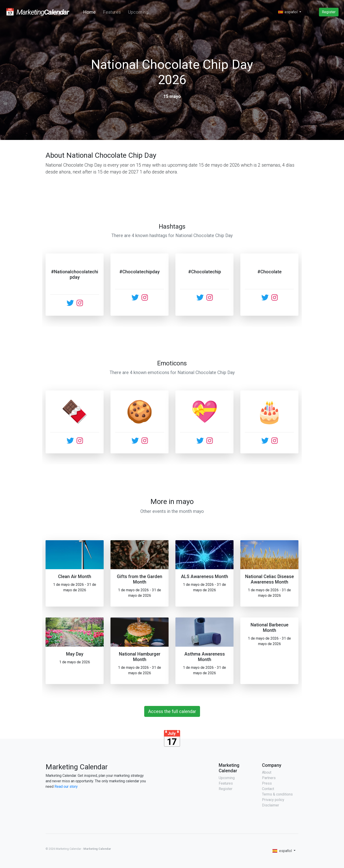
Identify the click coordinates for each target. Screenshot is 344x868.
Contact (268, 789)
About (267, 772)
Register (329, 12)
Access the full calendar (172, 711)
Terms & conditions (277, 794)
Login (312, 12)
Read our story (66, 787)
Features (112, 12)
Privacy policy (273, 800)
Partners (269, 778)
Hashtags (172, 226)
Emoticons (172, 363)
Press (267, 783)
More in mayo (172, 501)
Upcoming (138, 12)
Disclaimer (271, 805)
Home (90, 12)
